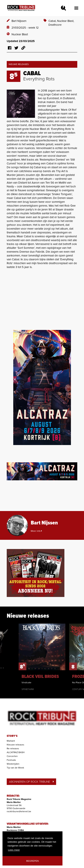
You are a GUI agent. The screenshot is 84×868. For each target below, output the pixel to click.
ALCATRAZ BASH (16, 752)
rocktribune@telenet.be (19, 811)
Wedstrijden (13, 764)
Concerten (12, 756)
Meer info (36, 531)
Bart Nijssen (19, 21)
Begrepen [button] (33, 861)
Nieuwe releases (15, 745)
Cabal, (53, 21)
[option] (42, 657)
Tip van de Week (15, 768)
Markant (11, 741)
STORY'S (12, 736)
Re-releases (13, 748)
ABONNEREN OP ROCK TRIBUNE (31, 782)
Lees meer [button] (14, 850)
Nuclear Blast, (66, 21)
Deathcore (55, 25)
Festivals (11, 760)
